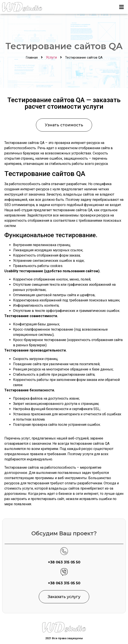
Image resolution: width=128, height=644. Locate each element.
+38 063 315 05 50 (64, 562)
